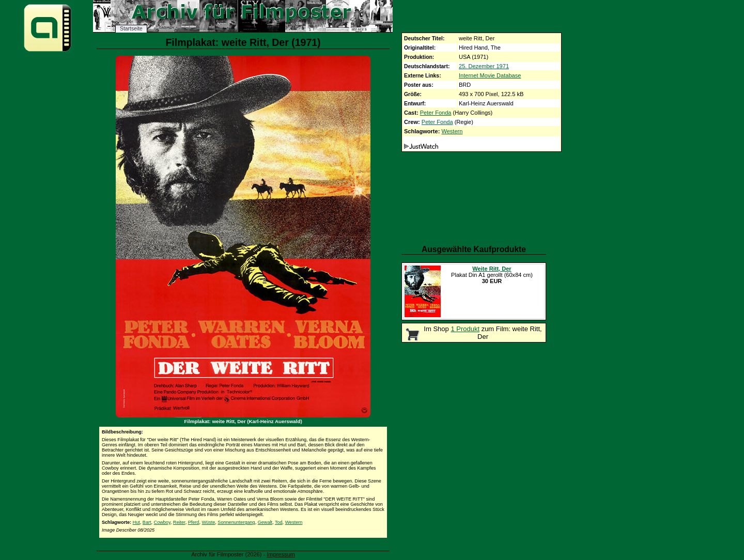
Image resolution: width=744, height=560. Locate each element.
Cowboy (162, 522)
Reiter (179, 522)
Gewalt (265, 522)
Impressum (281, 554)
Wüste (209, 522)
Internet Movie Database (490, 75)
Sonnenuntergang (236, 522)
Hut (136, 522)
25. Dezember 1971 (484, 66)
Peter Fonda (436, 113)
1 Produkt (465, 329)
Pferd (194, 522)
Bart (147, 522)
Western (452, 131)
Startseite (131, 29)
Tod (279, 522)
